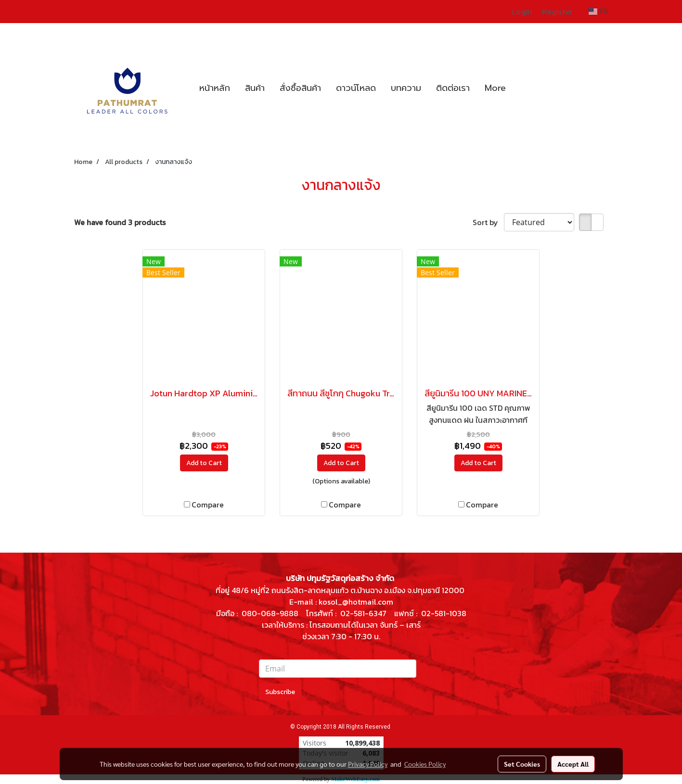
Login (522, 12)
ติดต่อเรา (453, 88)
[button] (522, 88)
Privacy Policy (368, 764)
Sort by (488, 222)
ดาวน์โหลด (356, 88)
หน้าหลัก (215, 88)
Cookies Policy (425, 764)
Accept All (573, 764)
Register (557, 12)
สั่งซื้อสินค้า (300, 88)
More (495, 88)
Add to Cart (204, 463)
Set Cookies (522, 764)
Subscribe (280, 692)
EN (598, 11)
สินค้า (255, 88)
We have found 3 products (120, 222)
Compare (208, 505)
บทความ (406, 88)
